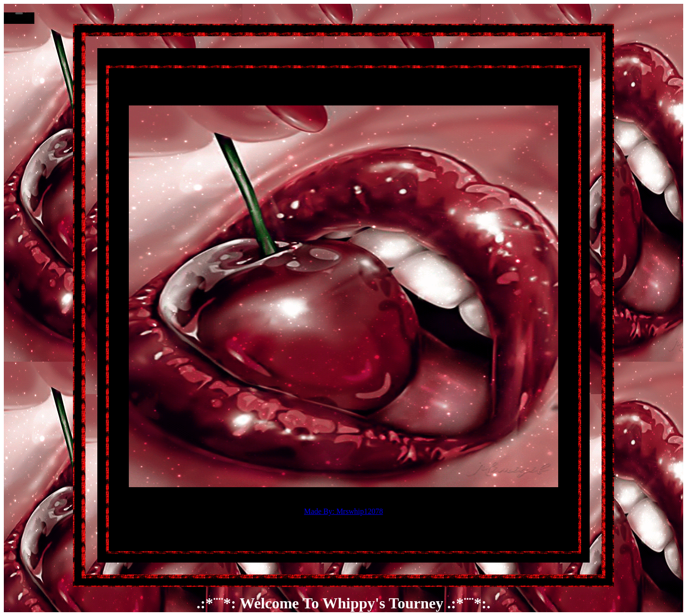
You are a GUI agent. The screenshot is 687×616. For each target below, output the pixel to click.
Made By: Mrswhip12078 (343, 511)
